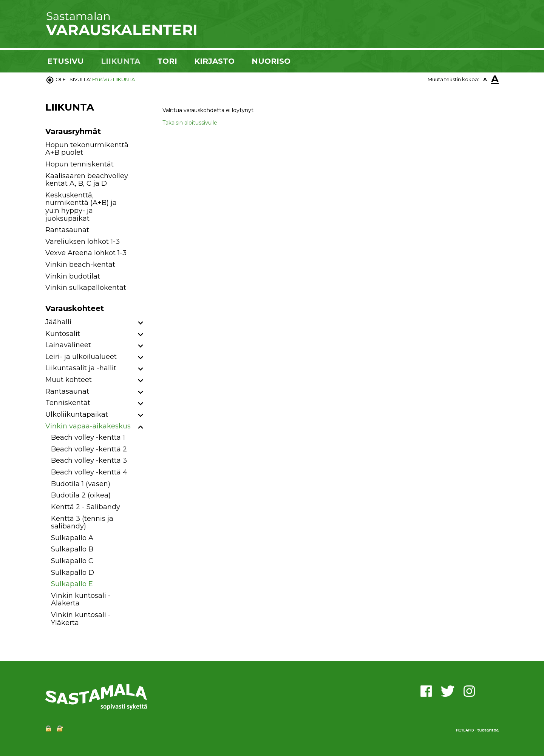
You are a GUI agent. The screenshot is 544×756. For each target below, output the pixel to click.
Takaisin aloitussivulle (190, 123)
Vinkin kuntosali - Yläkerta (81, 619)
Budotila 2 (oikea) (81, 495)
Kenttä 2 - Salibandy (86, 507)
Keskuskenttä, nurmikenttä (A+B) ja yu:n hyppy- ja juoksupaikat (81, 207)
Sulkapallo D (73, 573)
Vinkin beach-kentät (80, 265)
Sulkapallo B (72, 549)
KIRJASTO (214, 61)
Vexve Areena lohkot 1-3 (86, 253)
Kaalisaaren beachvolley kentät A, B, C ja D (87, 180)
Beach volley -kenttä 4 (89, 472)
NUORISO (271, 61)
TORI (167, 61)
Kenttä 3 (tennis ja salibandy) (82, 523)
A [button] (485, 79)
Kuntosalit (63, 334)
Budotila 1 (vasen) (81, 484)
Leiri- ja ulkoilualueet (81, 357)
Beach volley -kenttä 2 (89, 449)
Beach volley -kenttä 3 (89, 460)
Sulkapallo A (72, 538)
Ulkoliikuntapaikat (77, 414)
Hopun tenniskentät (80, 164)
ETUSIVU (66, 61)
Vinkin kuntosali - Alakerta (81, 600)
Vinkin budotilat (73, 276)
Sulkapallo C (72, 561)
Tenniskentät (68, 403)
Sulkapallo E (72, 584)
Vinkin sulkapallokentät (86, 288)
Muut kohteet (69, 380)
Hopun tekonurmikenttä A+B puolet (87, 149)
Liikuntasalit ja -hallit (81, 368)
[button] (141, 323)
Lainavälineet (68, 345)
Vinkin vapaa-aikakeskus (88, 426)
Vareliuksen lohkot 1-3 (83, 242)
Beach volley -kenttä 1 (88, 437)
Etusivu (101, 79)
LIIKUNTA (121, 61)
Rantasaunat (67, 230)
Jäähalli (58, 322)
